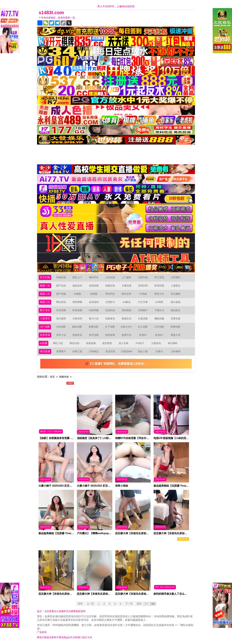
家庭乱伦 (126, 318)
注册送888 (127, 351)
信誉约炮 (143, 277)
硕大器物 (176, 302)
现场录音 (77, 335)
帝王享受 (159, 277)
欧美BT (159, 335)
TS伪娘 (143, 294)
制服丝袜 (110, 286)
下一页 (130, 604)
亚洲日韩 (143, 286)
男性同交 (110, 294)
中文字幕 (143, 302)
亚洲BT (143, 335)
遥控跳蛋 (107, 343)
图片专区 (45, 310)
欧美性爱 (159, 286)
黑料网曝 (77, 302)
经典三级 (77, 351)
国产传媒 (61, 294)
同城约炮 (61, 277)
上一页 (90, 604)
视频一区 (45, 286)
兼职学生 (94, 277)
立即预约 (176, 277)
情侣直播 (45, 351)
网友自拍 (75, 343)
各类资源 (45, 335)
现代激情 (61, 318)
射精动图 (175, 327)
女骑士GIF (126, 327)
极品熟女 (176, 310)
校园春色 (110, 318)
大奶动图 (61, 327)
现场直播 (91, 343)
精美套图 (110, 335)
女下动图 (110, 327)
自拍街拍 (110, 310)
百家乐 (159, 351)
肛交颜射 (176, 294)
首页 (53, 377)
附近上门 (77, 277)
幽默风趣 (159, 318)
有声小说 (61, 335)
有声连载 (94, 335)
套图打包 (126, 335)
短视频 (94, 294)
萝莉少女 (159, 294)
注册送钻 (156, 343)
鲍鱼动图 (77, 327)
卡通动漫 (126, 286)
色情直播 (94, 286)
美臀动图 (94, 327)
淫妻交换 (176, 318)
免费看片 (61, 351)
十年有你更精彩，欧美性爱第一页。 (59, 18)
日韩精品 (94, 351)
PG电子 (140, 343)
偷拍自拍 (77, 286)
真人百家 (124, 343)
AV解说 (126, 302)
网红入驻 (58, 343)
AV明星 (159, 302)
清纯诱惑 (126, 310)
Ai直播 (43, 343)
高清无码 (110, 351)
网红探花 (61, 302)
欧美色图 (77, 310)
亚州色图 (61, 310)
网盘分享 (176, 335)
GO (155, 604)
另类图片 (143, 310)
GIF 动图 (45, 327)
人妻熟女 (176, 286)
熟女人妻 (143, 351)
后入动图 (143, 327)
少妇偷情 (176, 351)
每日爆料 (173, 343)
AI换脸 (77, 294)
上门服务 (126, 277)
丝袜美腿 (94, 310)
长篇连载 (143, 318)
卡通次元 (159, 310)
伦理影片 (110, 302)
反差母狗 (94, 302)
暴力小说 (94, 318)
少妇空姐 (110, 277)
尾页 (140, 604)
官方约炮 (45, 277)
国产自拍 (61, 286)
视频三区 (45, 302)
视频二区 (45, 294)
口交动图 (159, 327)
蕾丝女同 (126, 294)
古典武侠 (77, 318)
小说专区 (45, 318)
